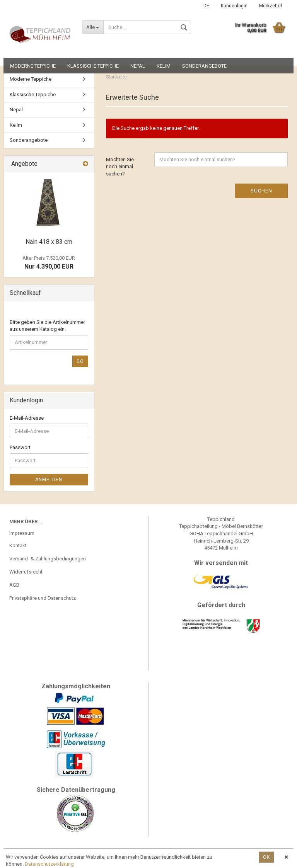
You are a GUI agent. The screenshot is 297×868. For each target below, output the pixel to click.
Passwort (20, 447)
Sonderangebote (204, 66)
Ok (266, 857)
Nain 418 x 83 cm (49, 242)
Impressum (22, 533)
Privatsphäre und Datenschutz (43, 598)
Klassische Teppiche (93, 66)
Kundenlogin (234, 6)
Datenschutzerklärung (49, 864)
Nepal (138, 66)
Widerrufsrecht (26, 572)
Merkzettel (271, 6)
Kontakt (18, 545)
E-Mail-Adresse (27, 418)
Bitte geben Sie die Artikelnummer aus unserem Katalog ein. (47, 326)
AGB (14, 585)
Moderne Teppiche (33, 66)
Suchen (261, 191)
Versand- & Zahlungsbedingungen (48, 559)
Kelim (164, 66)
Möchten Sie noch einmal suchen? (120, 167)
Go (80, 361)
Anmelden (49, 480)
